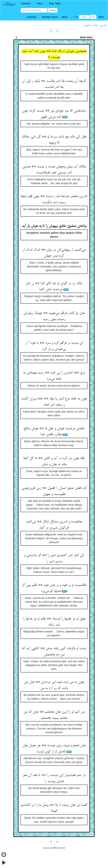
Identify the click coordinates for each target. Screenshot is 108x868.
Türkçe (95, 25)
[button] (27, 4)
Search (53, 10)
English (87, 25)
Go (93, 17)
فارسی (103, 26)
